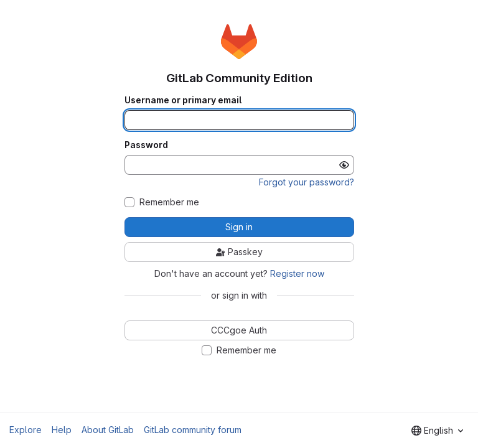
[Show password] (344, 165)
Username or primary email (183, 100)
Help (62, 430)
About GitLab (108, 430)
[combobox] (437, 431)
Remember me (169, 202)
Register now (297, 273)
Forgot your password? (307, 182)
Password (146, 145)
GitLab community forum (193, 430)
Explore (26, 430)
